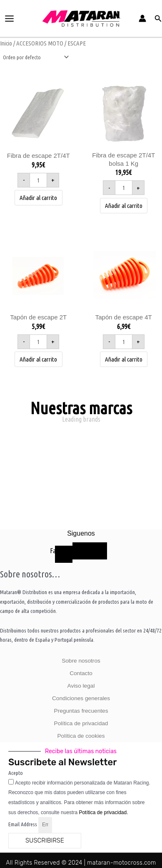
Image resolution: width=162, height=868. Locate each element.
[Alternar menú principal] (10, 18)
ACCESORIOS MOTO (40, 43)
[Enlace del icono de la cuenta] (142, 18)
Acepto (16, 773)
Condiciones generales (81, 698)
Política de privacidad (81, 723)
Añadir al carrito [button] (38, 198)
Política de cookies (81, 736)
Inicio (6, 43)
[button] (158, 19)
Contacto (81, 673)
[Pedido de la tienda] (35, 57)
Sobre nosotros (81, 661)
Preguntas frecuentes (81, 711)
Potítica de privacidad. (103, 812)
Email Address (23, 824)
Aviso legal (81, 686)
